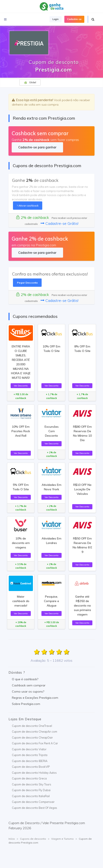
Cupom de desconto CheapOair (32, 737)
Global (30, 82)
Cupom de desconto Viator (29, 749)
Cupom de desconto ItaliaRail (31, 796)
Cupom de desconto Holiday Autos (34, 773)
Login (56, 19)
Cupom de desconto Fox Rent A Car (35, 743)
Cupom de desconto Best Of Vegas (35, 808)
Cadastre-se (74, 19)
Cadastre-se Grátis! (59, 223)
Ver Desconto (21, 386)
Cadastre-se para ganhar (37, 147)
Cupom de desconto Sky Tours (32, 784)
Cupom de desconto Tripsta (30, 755)
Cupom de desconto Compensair (33, 802)
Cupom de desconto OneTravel (32, 726)
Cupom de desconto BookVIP (31, 767)
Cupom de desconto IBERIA (30, 761)
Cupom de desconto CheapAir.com (35, 732)
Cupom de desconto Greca (29, 778)
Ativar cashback (28, 206)
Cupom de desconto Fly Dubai (31, 790)
